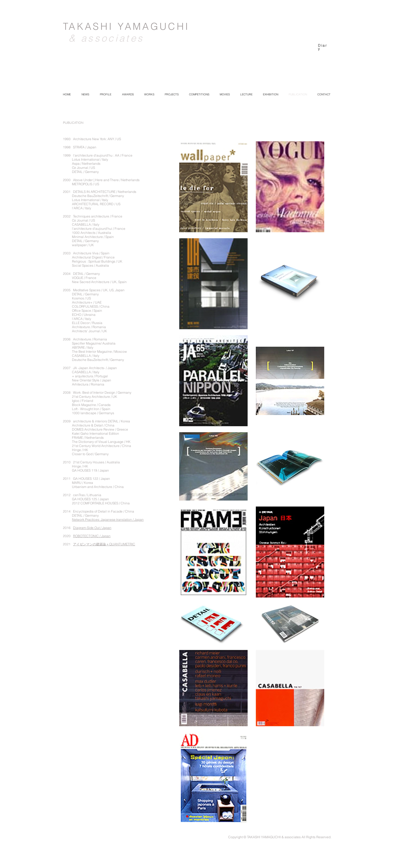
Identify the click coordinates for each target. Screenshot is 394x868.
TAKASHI (90, 26)
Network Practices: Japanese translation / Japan (108, 520)
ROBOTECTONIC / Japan (92, 536)
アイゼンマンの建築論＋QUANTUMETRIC (104, 544)
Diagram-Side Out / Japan (92, 528)
